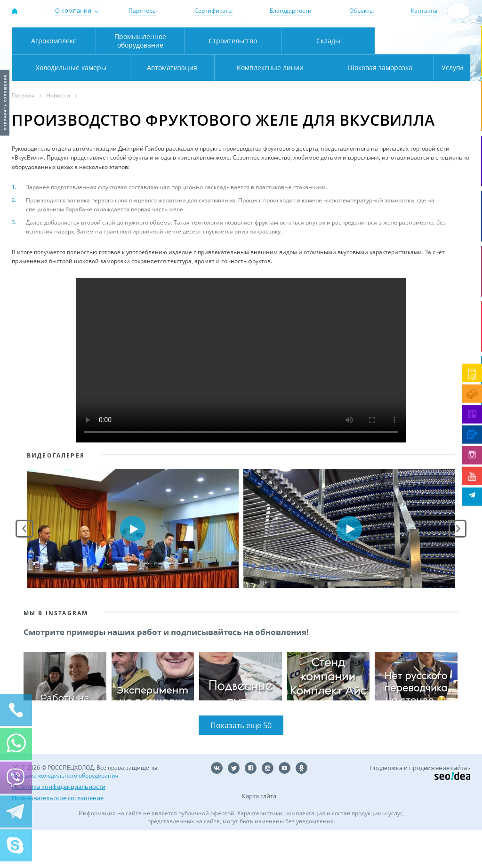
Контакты (424, 11)
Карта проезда (165, 58)
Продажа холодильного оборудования (65, 813)
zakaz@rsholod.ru (431, 48)
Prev (24, 566)
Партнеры (143, 11)
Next (458, 566)
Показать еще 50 (241, 763)
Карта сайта (259, 834)
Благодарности (291, 11)
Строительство (233, 78)
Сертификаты (213, 11)
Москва (145, 38)
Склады (328, 78)
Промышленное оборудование (140, 78)
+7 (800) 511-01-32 (427, 39)
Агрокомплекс (54, 78)
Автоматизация (69, 105)
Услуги (446, 105)
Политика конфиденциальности (59, 824)
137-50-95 (427, 31)
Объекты (361, 11)
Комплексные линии (201, 105)
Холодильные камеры (423, 78)
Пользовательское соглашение (58, 836)
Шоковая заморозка (349, 105)
